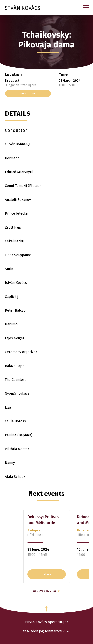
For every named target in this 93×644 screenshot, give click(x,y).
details (46, 574)
